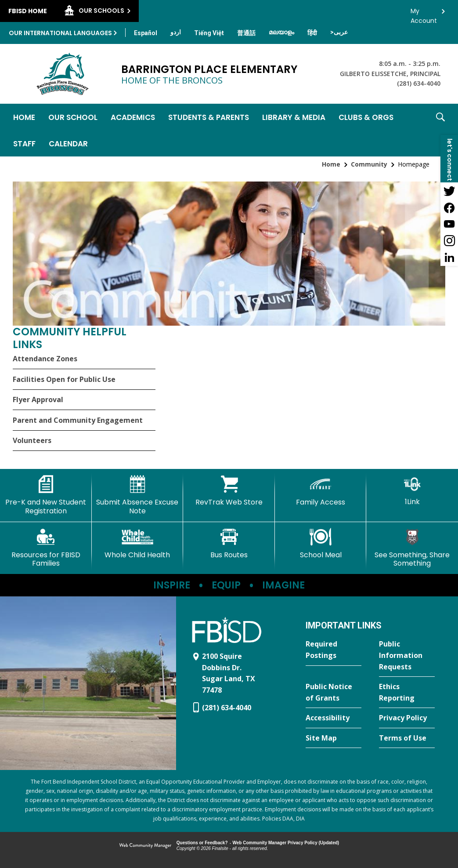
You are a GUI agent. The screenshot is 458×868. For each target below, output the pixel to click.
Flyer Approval (38, 399)
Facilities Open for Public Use (64, 379)
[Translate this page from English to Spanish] (146, 33)
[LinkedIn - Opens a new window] (449, 258)
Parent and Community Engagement (78, 420)
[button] (440, 130)
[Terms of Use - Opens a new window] (407, 738)
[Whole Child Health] (138, 544)
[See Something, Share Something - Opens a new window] (412, 548)
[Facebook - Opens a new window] (449, 207)
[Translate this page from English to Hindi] (312, 33)
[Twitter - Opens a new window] (449, 191)
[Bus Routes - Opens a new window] (229, 544)
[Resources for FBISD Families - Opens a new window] (46, 548)
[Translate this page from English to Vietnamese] (209, 33)
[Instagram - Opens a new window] (449, 241)
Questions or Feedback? (202, 843)
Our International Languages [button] (60, 33)
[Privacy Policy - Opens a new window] (407, 718)
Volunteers (32, 440)
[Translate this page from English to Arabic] (339, 32)
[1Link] (412, 491)
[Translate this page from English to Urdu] (176, 32)
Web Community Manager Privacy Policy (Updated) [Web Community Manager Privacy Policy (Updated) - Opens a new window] (286, 843)
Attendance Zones (45, 359)
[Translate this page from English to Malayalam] (281, 32)
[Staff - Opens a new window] (24, 143)
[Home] (24, 117)
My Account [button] (424, 13)
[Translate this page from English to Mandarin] (246, 33)
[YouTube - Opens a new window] (449, 224)
